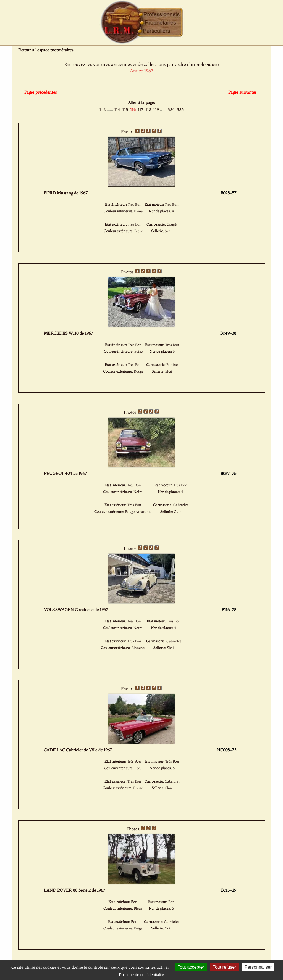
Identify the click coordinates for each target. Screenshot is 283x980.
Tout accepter (191, 967)
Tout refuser (224, 967)
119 (156, 109)
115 (125, 109)
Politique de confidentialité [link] (142, 975)
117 (141, 109)
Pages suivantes (242, 92)
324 (171, 109)
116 (133, 109)
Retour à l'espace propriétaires (46, 50)
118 (148, 109)
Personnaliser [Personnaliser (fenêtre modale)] (258, 967)
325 (180, 109)
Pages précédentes (40, 92)
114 (117, 109)
